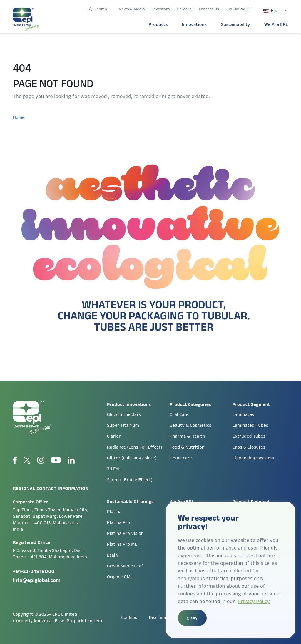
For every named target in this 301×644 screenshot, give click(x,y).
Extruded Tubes (249, 436)
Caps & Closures (249, 447)
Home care (181, 458)
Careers (184, 9)
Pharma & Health (187, 436)
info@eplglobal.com (37, 580)
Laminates (243, 414)
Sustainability (235, 24)
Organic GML (120, 577)
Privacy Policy (254, 601)
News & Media (132, 9)
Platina (114, 511)
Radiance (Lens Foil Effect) (135, 447)
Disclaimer (160, 617)
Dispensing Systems (253, 458)
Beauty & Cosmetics (190, 425)
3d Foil (114, 469)
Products (158, 24)
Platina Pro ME (122, 544)
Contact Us (209, 9)
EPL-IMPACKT (239, 9)
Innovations (194, 24)
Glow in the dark (124, 414)
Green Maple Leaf (125, 566)
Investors (161, 9)
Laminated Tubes (250, 425)
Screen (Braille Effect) (130, 480)
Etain (112, 555)
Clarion (114, 436)
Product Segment (251, 501)
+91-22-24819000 (34, 571)
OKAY (192, 618)
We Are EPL (276, 24)
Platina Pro (118, 522)
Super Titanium (123, 425)
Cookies (129, 617)
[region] (230, 570)
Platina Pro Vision (125, 533)
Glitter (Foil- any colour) (132, 458)
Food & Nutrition (187, 447)
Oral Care (179, 414)
